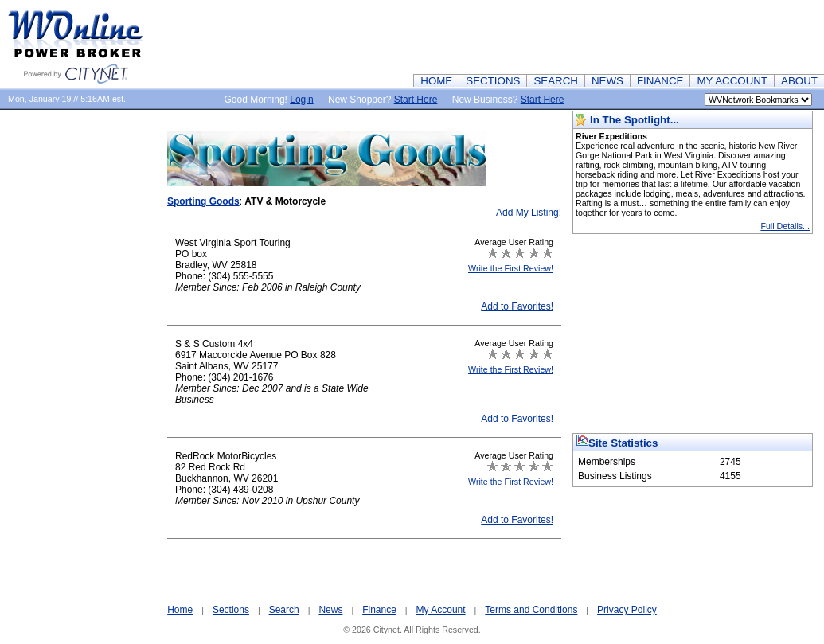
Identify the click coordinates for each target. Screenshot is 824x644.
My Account (441, 610)
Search (284, 610)
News (330, 610)
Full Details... (785, 226)
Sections (231, 610)
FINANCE (660, 81)
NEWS (607, 81)
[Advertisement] (534, 36)
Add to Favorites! (517, 306)
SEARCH (556, 81)
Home (180, 610)
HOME (436, 81)
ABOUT (799, 81)
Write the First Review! (511, 268)
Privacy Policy (627, 610)
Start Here (416, 100)
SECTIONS (493, 81)
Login (301, 100)
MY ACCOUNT (732, 81)
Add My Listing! (529, 213)
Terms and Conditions (531, 610)
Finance (379, 610)
